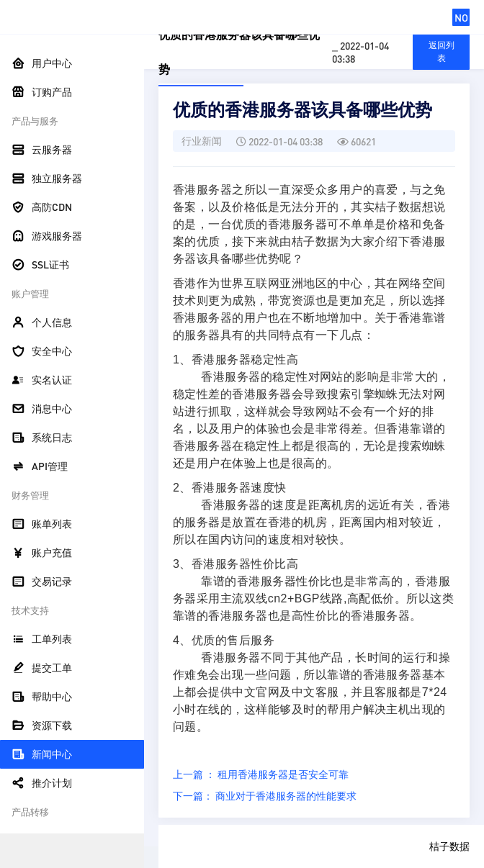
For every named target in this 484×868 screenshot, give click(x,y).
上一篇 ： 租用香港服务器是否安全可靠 (261, 774)
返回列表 (442, 51)
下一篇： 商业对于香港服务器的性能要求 (265, 795)
